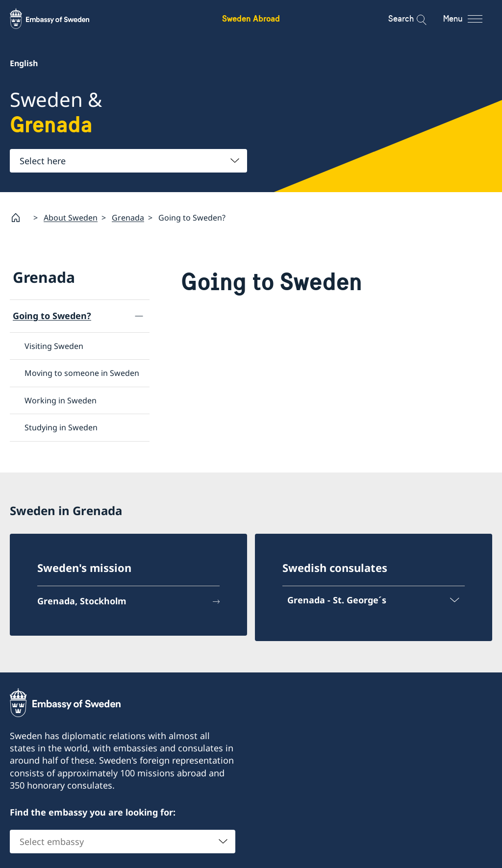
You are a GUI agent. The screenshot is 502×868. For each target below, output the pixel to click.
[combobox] (128, 161)
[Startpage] (20, 218)
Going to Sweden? (52, 316)
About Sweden (71, 217)
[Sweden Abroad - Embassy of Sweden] (59, 19)
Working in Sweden (61, 400)
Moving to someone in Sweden (82, 373)
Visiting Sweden (54, 346)
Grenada (128, 217)
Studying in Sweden (61, 427)
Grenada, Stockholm (82, 601)
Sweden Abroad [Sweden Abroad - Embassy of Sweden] (251, 18)
